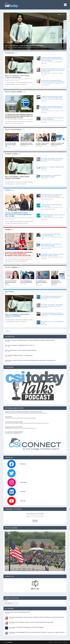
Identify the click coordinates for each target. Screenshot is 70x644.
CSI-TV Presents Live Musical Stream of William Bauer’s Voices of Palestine (52, 297)
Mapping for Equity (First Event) (14, 427)
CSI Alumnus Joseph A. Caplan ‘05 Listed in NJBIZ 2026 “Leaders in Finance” (53, 255)
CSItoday (10, 642)
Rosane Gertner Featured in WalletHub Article (17, 612)
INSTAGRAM (23, 482)
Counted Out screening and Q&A (14, 422)
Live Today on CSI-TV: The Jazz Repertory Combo (52, 322)
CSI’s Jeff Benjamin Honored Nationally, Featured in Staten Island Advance (52, 195)
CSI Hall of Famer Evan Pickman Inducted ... (42, 144)
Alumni (49, 73)
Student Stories (40, 47)
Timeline (64, 642)
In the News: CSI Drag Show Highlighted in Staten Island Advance (26, 627)
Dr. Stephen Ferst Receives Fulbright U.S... (41, 282)
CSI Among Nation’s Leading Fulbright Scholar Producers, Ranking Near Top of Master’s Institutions (52, 59)
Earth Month (9, 417)
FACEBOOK (23, 464)
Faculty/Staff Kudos (23, 218)
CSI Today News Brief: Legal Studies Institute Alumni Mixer (51, 235)
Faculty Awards (57, 83)
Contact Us (51, 642)
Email (35, 516)
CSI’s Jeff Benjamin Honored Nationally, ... (27, 282)
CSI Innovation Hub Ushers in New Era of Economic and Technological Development (53, 314)
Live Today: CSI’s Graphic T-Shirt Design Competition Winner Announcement (52, 159)
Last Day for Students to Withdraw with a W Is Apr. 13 (20, 345)
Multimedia (20, 47)
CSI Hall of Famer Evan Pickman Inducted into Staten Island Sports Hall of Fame (18, 214)
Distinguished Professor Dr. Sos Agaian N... (56, 282)
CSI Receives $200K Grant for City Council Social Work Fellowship (52, 119)
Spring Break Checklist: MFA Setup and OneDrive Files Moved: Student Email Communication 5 (30, 360)
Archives (6, 601)
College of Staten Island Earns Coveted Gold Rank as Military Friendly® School (52, 97)
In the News (60, 73)
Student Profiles (48, 209)
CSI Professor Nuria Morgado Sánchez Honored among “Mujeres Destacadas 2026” (53, 81)
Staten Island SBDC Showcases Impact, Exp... (11, 145)
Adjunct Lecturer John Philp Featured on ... (58, 144)
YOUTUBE (23, 501)
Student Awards (33, 47)
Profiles (61, 208)
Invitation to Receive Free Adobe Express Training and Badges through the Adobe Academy (30, 340)
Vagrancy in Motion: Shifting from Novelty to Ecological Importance (24, 412)
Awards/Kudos (14, 47)
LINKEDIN (23, 492)
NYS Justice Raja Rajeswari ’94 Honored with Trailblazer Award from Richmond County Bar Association (53, 70)
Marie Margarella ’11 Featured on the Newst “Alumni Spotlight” (51, 176)
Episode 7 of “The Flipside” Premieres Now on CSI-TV (53, 168)
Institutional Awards (58, 62)
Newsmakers (26, 47)
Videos (45, 47)
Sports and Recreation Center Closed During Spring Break (21, 350)
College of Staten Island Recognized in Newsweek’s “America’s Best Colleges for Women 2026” (52, 108)
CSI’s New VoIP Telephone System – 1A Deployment (19, 355)
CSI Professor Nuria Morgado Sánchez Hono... (11, 282)
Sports (13, 219)
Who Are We (58, 642)
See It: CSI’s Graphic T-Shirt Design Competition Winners (24, 46)
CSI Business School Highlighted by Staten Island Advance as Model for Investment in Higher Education (37, 632)
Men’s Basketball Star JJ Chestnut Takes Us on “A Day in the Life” (53, 215)
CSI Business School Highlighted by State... (27, 144)
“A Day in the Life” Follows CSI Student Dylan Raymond (52, 205)
